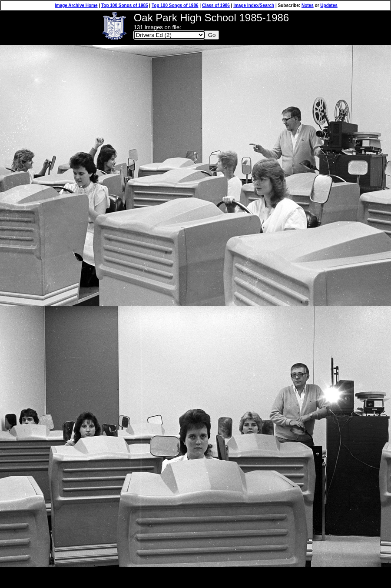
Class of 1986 (216, 5)
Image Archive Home (76, 5)
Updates (329, 5)
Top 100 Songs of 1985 (125, 5)
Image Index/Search (254, 5)
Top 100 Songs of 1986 (175, 5)
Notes (308, 5)
